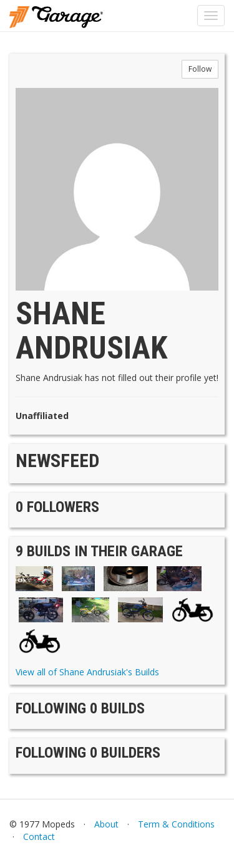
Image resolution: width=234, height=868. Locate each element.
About (106, 824)
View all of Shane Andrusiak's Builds (87, 672)
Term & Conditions (176, 824)
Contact (39, 837)
